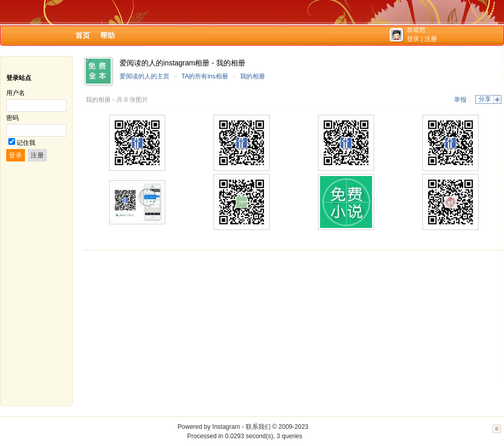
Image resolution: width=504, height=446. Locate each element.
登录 (413, 39)
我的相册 (253, 76)
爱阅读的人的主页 (144, 76)
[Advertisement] (241, 328)
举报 (460, 100)
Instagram (226, 427)
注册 (431, 39)
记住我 (26, 143)
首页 (83, 35)
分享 (485, 99)
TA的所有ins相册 (205, 76)
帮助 (108, 35)
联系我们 (258, 427)
